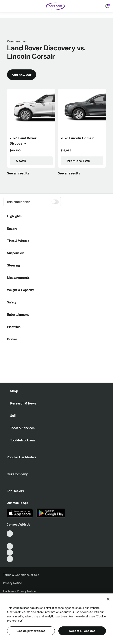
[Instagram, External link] (10, 552)
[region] (56, 618)
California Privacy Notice (19, 591)
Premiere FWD (76, 161)
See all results (18, 173)
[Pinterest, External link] (10, 559)
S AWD (19, 161)
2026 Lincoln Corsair (77, 138)
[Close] (108, 599)
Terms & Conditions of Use (21, 575)
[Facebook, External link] (10, 540)
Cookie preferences (31, 631)
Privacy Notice (13, 583)
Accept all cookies (82, 631)
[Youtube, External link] (10, 546)
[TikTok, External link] (10, 534)
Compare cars (17, 41)
